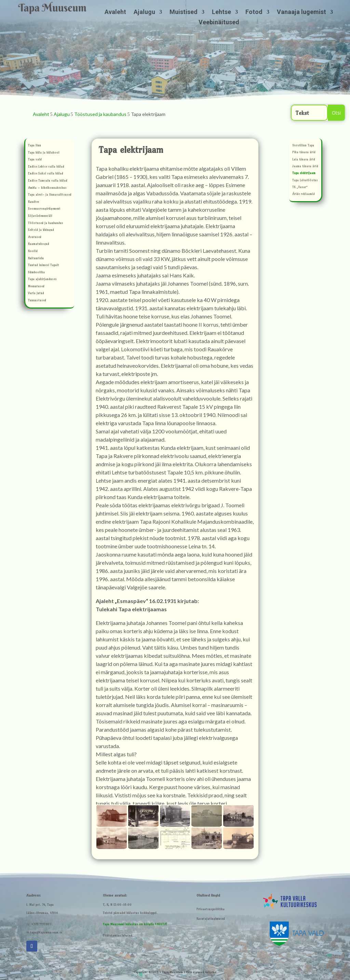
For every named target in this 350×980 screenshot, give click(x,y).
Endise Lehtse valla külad (46, 167)
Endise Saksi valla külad (46, 174)
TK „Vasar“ (300, 188)
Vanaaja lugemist (301, 12)
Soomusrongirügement (44, 209)
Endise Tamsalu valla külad (48, 181)
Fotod (254, 12)
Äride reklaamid (304, 194)
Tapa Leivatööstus (305, 181)
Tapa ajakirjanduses (42, 280)
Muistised (184, 12)
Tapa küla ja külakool (44, 153)
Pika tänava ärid (304, 153)
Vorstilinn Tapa (303, 146)
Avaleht (115, 12)
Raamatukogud (39, 244)
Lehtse (221, 12)
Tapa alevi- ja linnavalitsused (50, 195)
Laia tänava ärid (304, 160)
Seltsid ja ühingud (41, 230)
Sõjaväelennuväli (40, 216)
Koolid (33, 252)
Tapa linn (35, 146)
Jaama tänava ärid (305, 167)
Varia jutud (36, 294)
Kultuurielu (36, 259)
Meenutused (36, 287)
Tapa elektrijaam (304, 174)
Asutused (35, 238)
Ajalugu (144, 12)
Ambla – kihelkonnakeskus (47, 188)
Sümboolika (36, 273)
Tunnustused (37, 301)
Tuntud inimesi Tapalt (44, 266)
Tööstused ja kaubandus (46, 224)
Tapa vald (35, 160)
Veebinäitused (219, 23)
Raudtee (33, 202)
